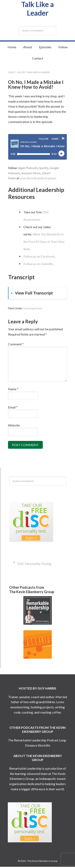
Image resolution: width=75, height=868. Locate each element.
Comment (16, 345)
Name (13, 390)
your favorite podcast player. (38, 179)
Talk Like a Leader (37, 9)
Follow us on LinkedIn (38, 265)
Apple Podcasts (28, 169)
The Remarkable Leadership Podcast (33, 741)
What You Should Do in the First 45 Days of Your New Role (44, 243)
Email (13, 408)
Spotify (44, 169)
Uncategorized (33, 309)
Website (14, 426)
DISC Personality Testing (34, 565)
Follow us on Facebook (39, 258)
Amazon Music (31, 174)
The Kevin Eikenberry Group (42, 862)
